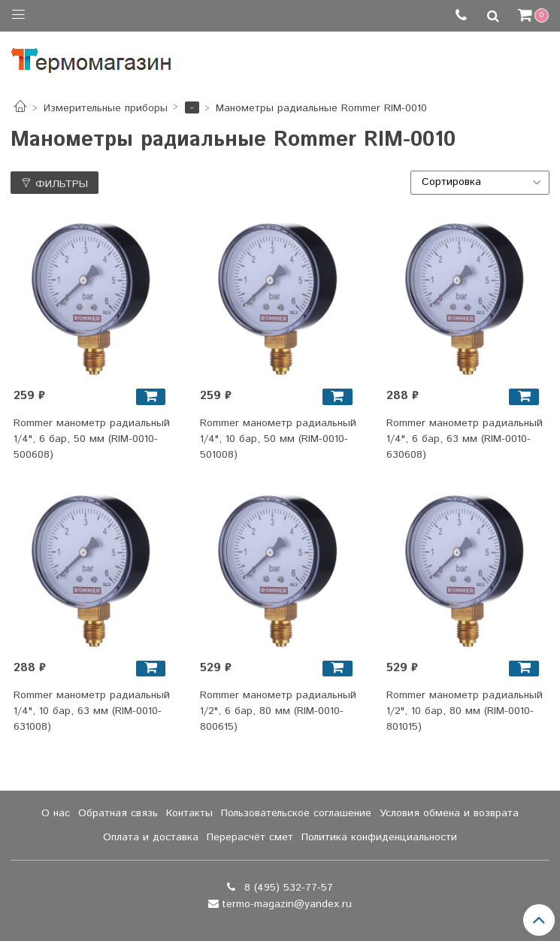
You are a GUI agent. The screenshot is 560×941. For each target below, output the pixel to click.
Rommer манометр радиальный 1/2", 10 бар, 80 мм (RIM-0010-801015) (465, 711)
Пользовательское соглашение (296, 813)
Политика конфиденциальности (379, 837)
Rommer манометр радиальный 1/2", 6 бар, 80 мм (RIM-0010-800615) (278, 711)
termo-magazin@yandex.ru (287, 904)
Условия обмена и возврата (449, 813)
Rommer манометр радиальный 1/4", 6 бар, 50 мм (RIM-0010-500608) (92, 439)
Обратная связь (118, 813)
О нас (56, 813)
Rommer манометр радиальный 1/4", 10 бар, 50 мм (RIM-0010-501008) (278, 439)
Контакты (189, 813)
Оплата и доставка (151, 837)
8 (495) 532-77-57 (287, 888)
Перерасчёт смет (250, 837)
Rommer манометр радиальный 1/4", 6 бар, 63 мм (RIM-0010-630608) (465, 439)
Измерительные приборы (106, 108)
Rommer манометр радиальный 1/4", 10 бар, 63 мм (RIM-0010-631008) (92, 711)
